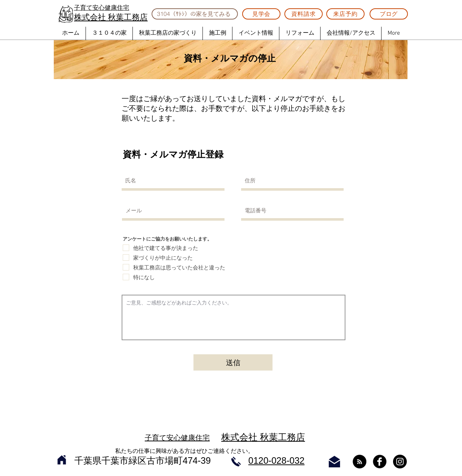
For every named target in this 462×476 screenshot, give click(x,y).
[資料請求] (304, 14)
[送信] (233, 362)
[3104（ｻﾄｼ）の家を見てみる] (195, 14)
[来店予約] (345, 14)
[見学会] (261, 14)
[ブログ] (389, 14)
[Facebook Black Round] (380, 462)
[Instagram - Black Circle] (400, 462)
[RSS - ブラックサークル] (359, 462)
